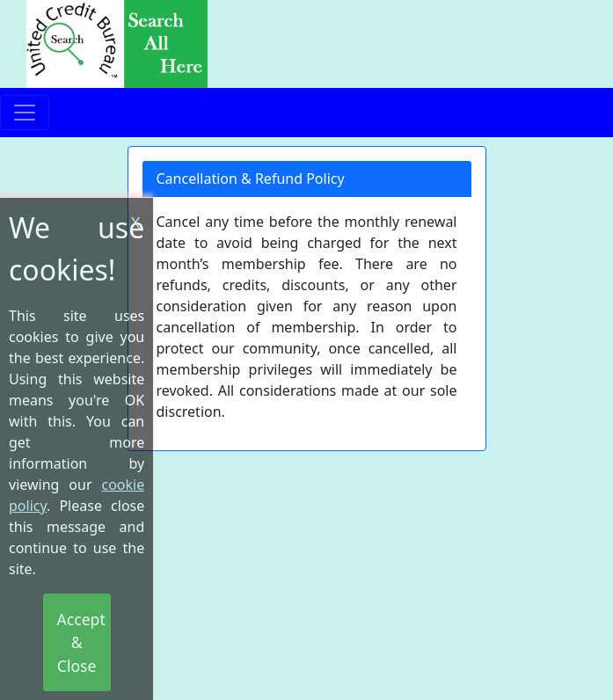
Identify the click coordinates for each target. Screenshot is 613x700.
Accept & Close (81, 642)
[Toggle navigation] (25, 113)
